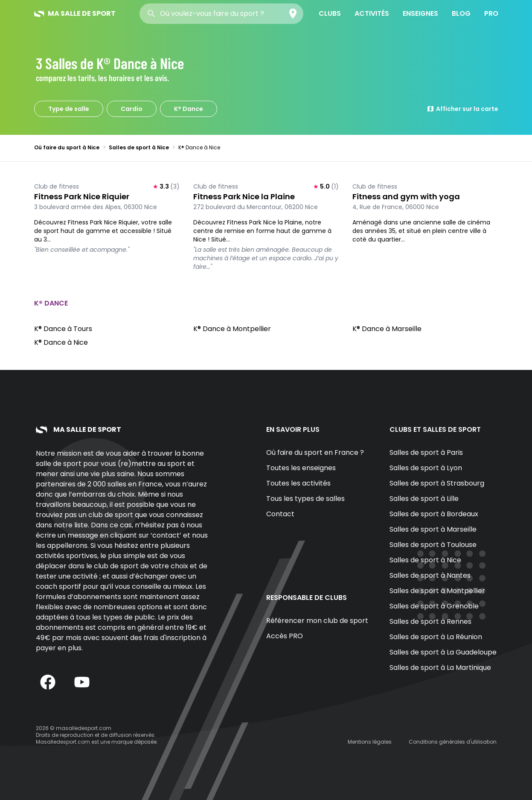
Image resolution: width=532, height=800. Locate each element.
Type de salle (69, 109)
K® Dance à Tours (63, 329)
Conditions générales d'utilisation (453, 742)
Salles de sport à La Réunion (436, 637)
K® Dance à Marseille (387, 329)
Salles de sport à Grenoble (434, 606)
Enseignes (420, 13)
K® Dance (189, 109)
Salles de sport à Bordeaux (434, 514)
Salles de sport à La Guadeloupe (443, 652)
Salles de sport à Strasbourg (437, 483)
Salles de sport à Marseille (433, 529)
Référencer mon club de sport (317, 621)
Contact (280, 514)
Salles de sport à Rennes (430, 621)
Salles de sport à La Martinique (440, 668)
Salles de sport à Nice (139, 147)
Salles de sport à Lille (424, 499)
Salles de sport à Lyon (426, 468)
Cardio (132, 109)
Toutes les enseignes (301, 468)
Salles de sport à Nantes (430, 575)
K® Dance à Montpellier (232, 329)
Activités (372, 13)
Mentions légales (370, 742)
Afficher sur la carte (462, 109)
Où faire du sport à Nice (67, 147)
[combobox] (221, 14)
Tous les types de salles (305, 499)
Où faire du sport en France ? (315, 452)
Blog (461, 13)
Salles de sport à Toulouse (433, 545)
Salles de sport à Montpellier (437, 591)
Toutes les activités (298, 483)
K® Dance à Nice (61, 342)
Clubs (330, 13)
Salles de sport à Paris (426, 452)
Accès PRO (285, 636)
